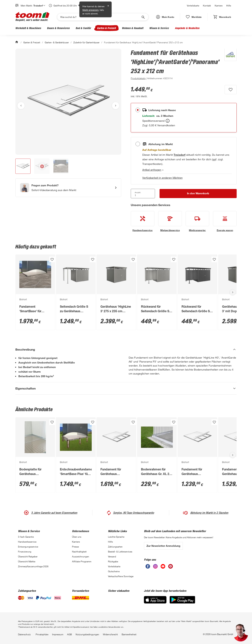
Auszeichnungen (81, 556)
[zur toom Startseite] (32, 17)
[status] (194, 17)
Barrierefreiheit (129, 634)
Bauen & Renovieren (58, 28)
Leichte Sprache (116, 537)
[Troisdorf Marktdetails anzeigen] (179, 155)
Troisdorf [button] (39, 6)
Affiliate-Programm (82, 561)
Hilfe (229, 6)
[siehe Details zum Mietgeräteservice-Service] (170, 221)
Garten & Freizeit (106, 28)
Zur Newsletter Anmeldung (163, 546)
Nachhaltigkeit (79, 552)
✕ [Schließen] (108, 6)
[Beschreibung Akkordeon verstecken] (126, 349)
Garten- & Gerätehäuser (57, 42)
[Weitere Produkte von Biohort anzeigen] (229, 65)
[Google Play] (182, 603)
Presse (75, 547)
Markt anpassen (90, 10)
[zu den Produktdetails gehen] (138, 78)
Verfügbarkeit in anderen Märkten (162, 178)
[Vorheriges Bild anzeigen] (21, 106)
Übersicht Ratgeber (28, 556)
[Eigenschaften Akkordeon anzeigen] (126, 388)
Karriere (219, 6)
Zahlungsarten (115, 547)
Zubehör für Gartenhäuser (86, 42)
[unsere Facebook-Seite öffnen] (148, 568)
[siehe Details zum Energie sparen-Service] (225, 221)
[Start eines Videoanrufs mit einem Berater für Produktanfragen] (68, 188)
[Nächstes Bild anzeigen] (116, 106)
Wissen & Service (159, 28)
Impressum (58, 634)
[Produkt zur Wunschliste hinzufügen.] (231, 90)
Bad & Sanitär (83, 28)
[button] (165, 17)
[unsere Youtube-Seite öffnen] (163, 568)
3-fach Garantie (26, 537)
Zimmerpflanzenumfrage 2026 (33, 566)
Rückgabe (113, 561)
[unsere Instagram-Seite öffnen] (155, 568)
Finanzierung (25, 552)
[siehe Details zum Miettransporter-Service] (198, 221)
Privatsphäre (42, 634)
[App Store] (155, 603)
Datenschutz (24, 634)
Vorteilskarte (193, 6)
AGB (69, 634)
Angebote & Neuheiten (187, 28)
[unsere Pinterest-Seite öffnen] (171, 568)
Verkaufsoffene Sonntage (121, 576)
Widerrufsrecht (110, 634)
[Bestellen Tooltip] (168, 121)
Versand (112, 556)
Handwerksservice (27, 542)
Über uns (77, 537)
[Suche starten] (143, 17)
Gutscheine (114, 571)
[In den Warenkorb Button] (198, 194)
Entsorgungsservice (28, 547)
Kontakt (207, 6)
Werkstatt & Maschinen (28, 28)
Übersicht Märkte (27, 561)
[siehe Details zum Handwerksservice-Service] (143, 221)
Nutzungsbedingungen (87, 634)
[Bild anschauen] (68, 102)
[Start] (17, 42)
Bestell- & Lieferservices (120, 552)
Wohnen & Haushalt (133, 28)
